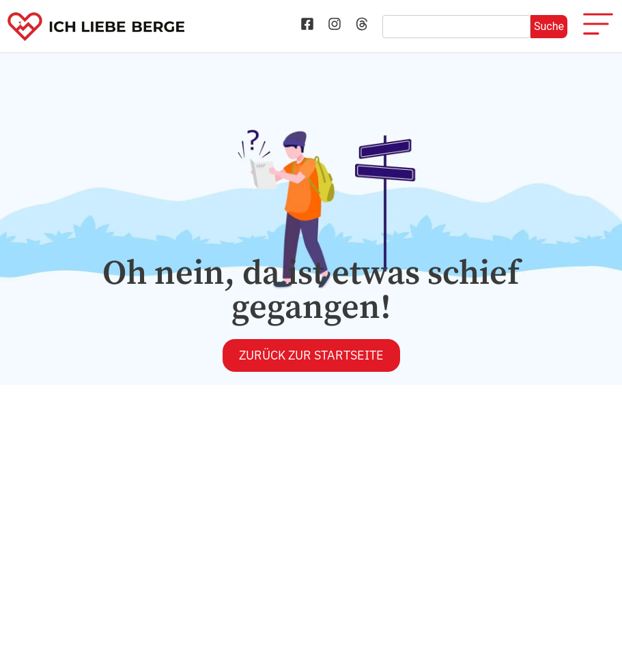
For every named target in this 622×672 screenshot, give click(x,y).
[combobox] (456, 27)
